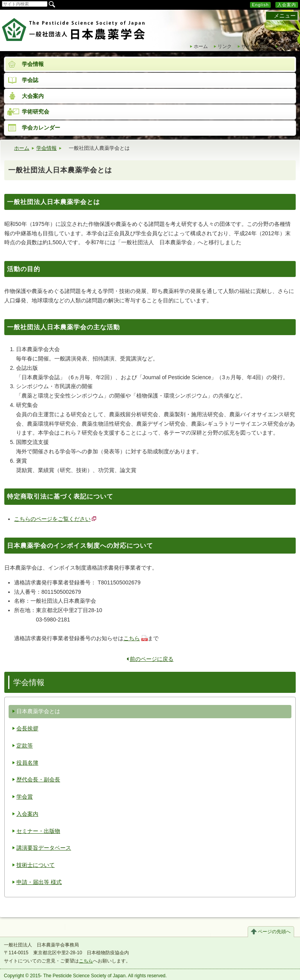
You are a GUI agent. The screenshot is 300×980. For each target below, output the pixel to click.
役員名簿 (27, 763)
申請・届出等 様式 (39, 882)
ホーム (201, 46)
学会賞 (25, 797)
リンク (225, 46)
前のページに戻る (150, 659)
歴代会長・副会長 (38, 779)
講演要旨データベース (44, 848)
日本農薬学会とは (38, 711)
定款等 (25, 746)
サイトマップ (255, 46)
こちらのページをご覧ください (52, 519)
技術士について (36, 865)
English (260, 5)
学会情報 (46, 148)
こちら (132, 638)
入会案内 (287, 5)
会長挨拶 (27, 728)
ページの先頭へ (274, 932)
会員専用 (289, 46)
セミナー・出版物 (38, 831)
